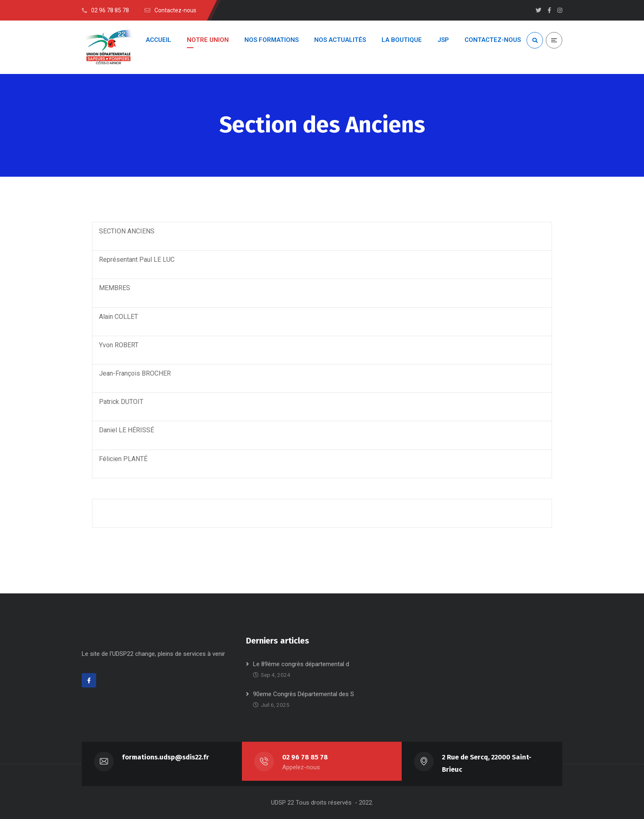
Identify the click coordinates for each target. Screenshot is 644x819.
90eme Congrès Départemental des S (304, 694)
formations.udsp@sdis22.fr (166, 757)
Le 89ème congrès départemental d (301, 664)
